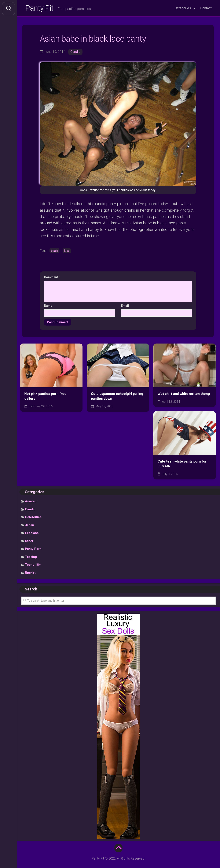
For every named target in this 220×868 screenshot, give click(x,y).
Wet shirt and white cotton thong (184, 395)
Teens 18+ (33, 565)
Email (125, 306)
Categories (183, 8)
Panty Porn (33, 550)
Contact (206, 8)
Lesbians (32, 534)
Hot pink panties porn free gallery (45, 397)
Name (48, 306)
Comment (52, 278)
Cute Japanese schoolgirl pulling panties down (117, 397)
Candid (76, 53)
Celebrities (33, 518)
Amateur (31, 502)
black (54, 251)
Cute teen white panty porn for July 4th (182, 465)
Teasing (31, 557)
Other (29, 542)
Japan (30, 526)
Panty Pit (40, 9)
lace (67, 251)
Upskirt (30, 573)
